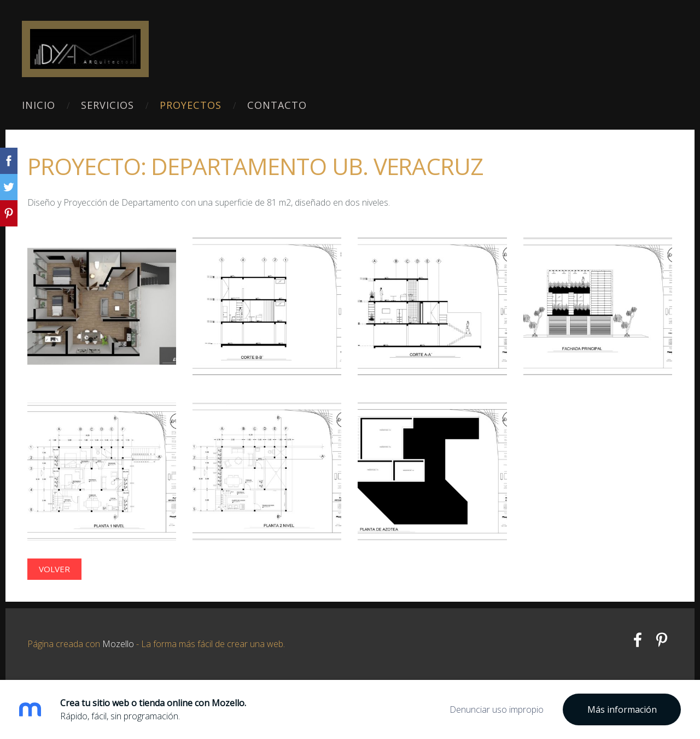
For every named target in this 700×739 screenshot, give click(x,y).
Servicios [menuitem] (107, 105)
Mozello (118, 644)
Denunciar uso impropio (497, 709)
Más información (622, 709)
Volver (54, 569)
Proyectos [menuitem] (191, 105)
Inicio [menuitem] (39, 105)
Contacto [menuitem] (277, 105)
